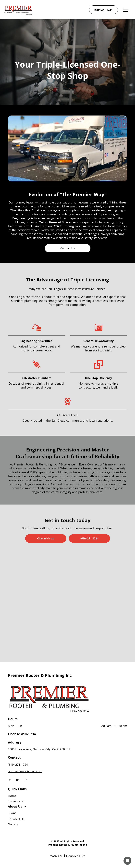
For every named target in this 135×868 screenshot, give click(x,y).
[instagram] (18, 780)
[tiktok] (26, 780)
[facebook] (10, 780)
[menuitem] (67, 796)
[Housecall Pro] (75, 856)
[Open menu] (126, 10)
